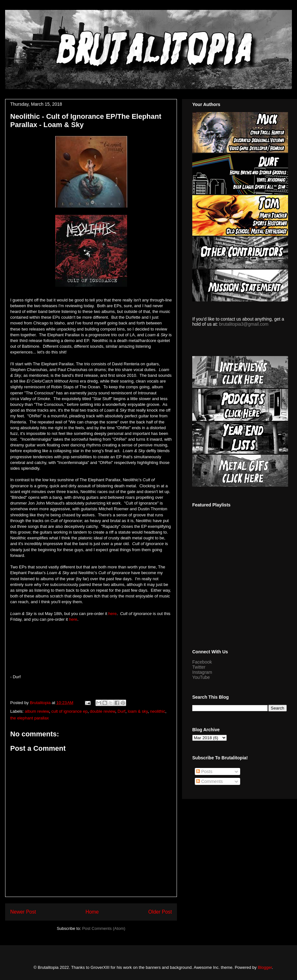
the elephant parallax (30, 718)
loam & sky (138, 711)
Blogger (265, 967)
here (112, 614)
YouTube (201, 677)
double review (103, 711)
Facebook (202, 662)
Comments (209, 781)
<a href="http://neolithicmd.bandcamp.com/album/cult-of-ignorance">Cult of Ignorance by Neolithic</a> (91, 647)
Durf (122, 711)
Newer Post (23, 912)
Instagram (202, 672)
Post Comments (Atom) (104, 928)
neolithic (158, 711)
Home (92, 912)
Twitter (199, 667)
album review (37, 711)
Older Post (160, 912)
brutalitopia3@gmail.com (244, 324)
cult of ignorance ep (69, 711)
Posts (204, 771)
